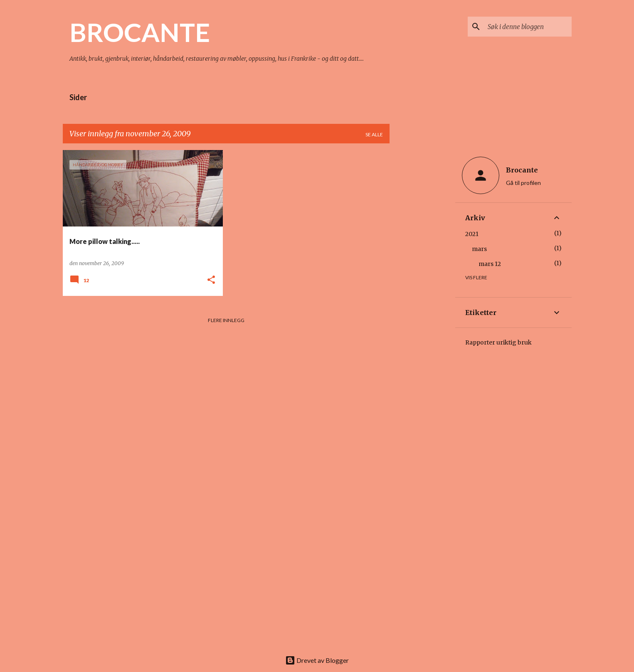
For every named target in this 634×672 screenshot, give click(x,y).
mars (479, 249)
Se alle (374, 134)
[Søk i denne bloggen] (528, 27)
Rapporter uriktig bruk (498, 342)
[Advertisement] (422, 275)
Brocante (522, 170)
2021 (472, 234)
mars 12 (490, 264)
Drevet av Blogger (317, 660)
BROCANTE (140, 32)
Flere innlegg (226, 320)
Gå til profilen (523, 183)
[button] (211, 280)
